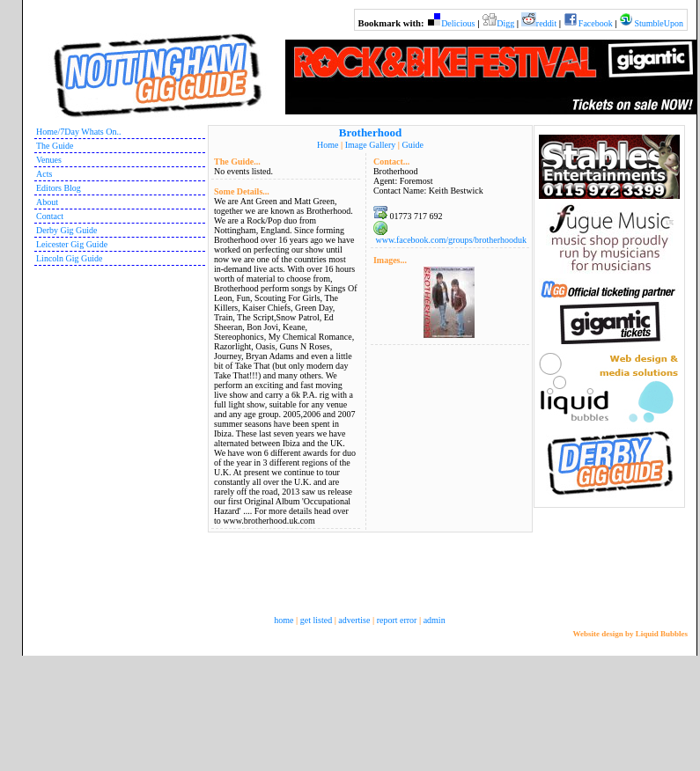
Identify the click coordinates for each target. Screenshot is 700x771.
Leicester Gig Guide (72, 244)
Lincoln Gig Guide (70, 258)
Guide (412, 145)
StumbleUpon (659, 23)
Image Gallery (370, 145)
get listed (316, 620)
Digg (505, 23)
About (47, 202)
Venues (49, 160)
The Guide (55, 146)
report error (397, 620)
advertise (354, 620)
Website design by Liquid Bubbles (630, 634)
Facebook (596, 23)
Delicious (458, 23)
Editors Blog (59, 188)
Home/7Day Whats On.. (78, 132)
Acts (44, 174)
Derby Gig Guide (66, 230)
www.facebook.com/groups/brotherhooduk (451, 240)
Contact (50, 216)
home (284, 620)
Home (328, 145)
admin (435, 620)
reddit (546, 23)
